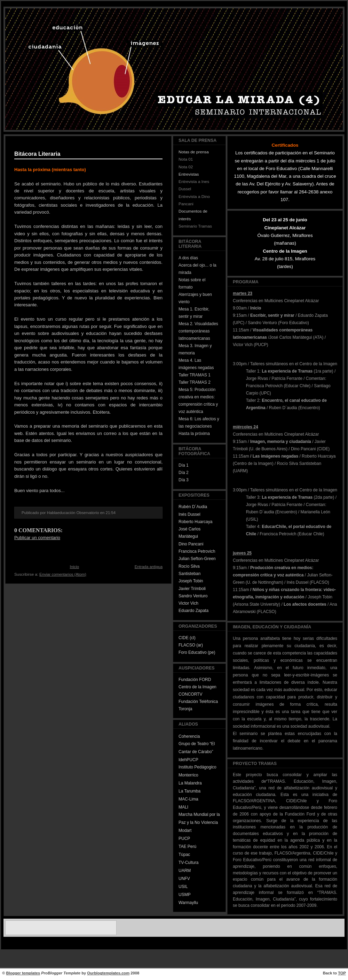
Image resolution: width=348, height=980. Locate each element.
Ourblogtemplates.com (108, 973)
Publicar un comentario (37, 538)
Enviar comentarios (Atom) (63, 574)
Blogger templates (23, 973)
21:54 (111, 513)
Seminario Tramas (195, 226)
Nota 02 (186, 167)
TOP (342, 973)
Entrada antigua (149, 567)
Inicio (75, 567)
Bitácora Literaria (37, 154)
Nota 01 (186, 159)
